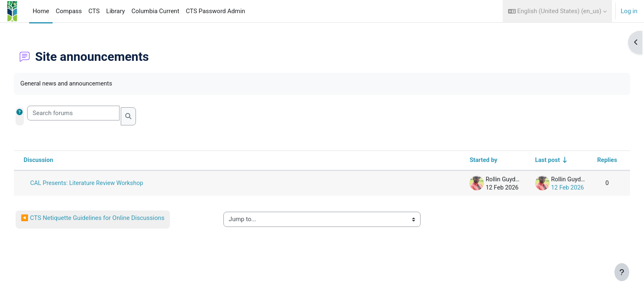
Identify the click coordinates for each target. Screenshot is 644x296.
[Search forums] (89, 114)
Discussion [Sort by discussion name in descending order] (54, 161)
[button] (558, 11)
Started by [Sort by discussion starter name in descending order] (466, 161)
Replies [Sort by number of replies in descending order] (591, 161)
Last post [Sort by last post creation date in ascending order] (531, 161)
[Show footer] (622, 272)
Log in (629, 11)
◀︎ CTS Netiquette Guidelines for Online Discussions (108, 218)
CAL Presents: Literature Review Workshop (104, 184)
